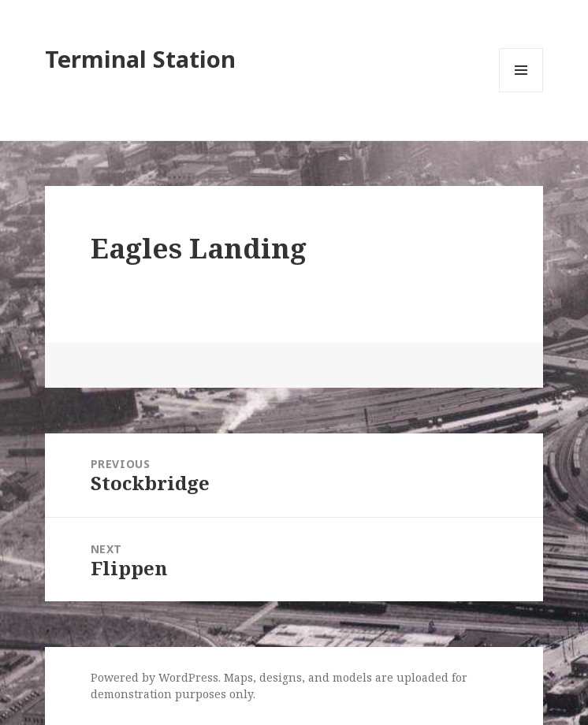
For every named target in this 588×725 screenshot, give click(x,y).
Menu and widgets (521, 92)
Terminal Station (140, 59)
